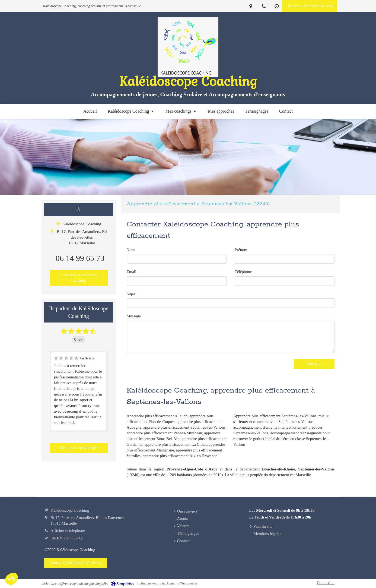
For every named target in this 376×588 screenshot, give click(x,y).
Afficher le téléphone (68, 530)
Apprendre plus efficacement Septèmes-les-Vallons (275, 416)
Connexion (326, 583)
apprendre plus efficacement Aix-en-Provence (180, 456)
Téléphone (243, 272)
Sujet (131, 294)
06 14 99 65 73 (80, 258)
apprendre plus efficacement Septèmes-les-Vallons (184, 427)
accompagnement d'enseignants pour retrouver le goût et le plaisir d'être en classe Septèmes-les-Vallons (282, 439)
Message (134, 316)
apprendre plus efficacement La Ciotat (176, 444)
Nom (131, 250)
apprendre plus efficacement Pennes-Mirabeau (164, 433)
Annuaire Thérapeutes (182, 583)
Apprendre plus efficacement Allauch (157, 416)
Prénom (241, 250)
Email (132, 272)
